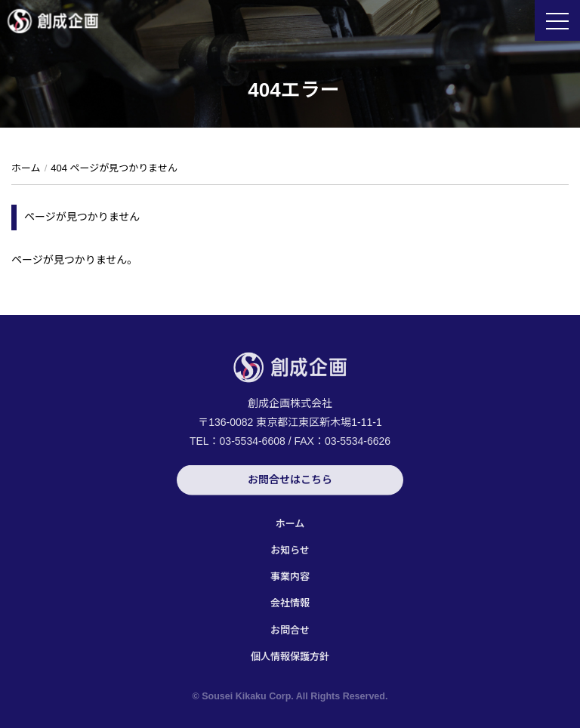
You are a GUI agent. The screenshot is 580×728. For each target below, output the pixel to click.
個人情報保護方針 (290, 657)
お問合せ (290, 630)
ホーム (290, 524)
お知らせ (290, 550)
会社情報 (290, 603)
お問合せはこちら (290, 481)
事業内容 (290, 577)
